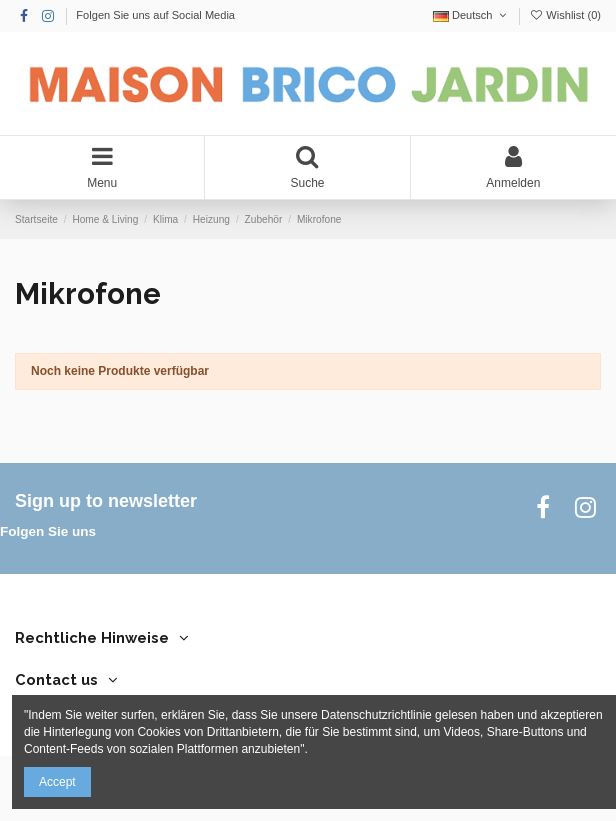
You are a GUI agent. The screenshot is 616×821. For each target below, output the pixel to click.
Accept (57, 782)
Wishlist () (565, 15)
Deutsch (471, 15)
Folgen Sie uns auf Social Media (155, 15)
